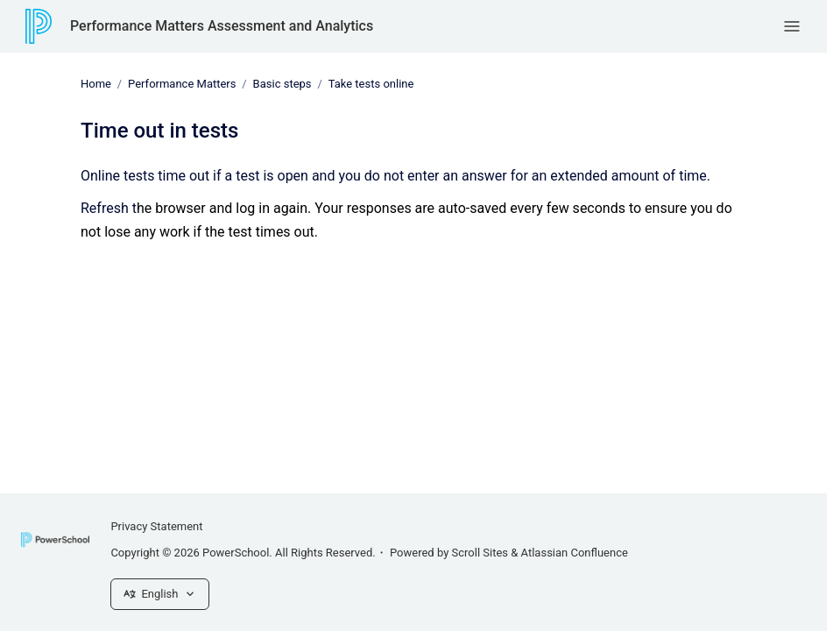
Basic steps (282, 84)
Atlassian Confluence (575, 553)
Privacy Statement (156, 526)
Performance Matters (182, 84)
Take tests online (371, 84)
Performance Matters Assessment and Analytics (222, 26)
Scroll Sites (480, 553)
